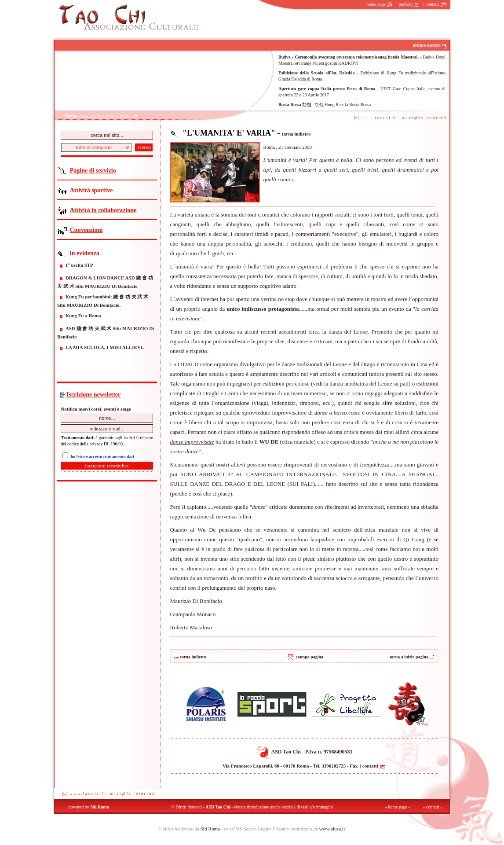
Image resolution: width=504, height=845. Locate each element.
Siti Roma (210, 829)
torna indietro (296, 134)
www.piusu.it (332, 829)
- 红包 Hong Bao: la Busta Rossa (325, 105)
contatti (436, 4)
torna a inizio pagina (412, 657)
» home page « (398, 807)
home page (380, 4)
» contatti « (433, 807)
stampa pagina (305, 657)
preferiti (409, 4)
